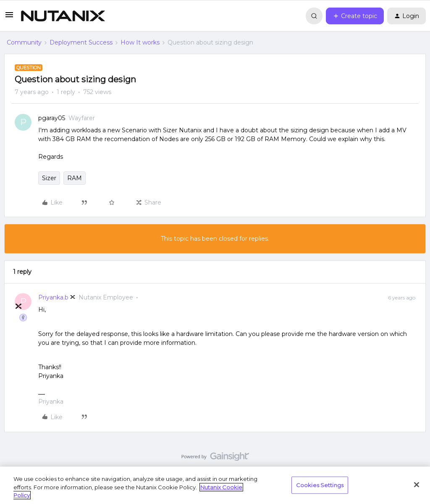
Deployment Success (81, 42)
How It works (140, 42)
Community (24, 42)
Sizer (49, 178)
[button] (9, 18)
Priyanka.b (53, 297)
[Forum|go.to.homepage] (63, 16)
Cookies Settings (320, 485)
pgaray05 (52, 118)
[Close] (417, 485)
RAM (75, 178)
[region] (215, 485)
